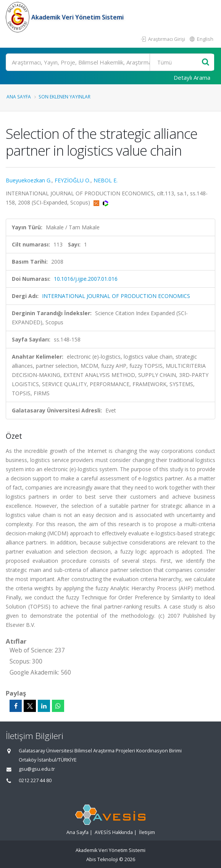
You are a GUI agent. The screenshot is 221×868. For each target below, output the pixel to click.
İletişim (147, 832)
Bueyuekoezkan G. (29, 180)
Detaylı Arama (192, 77)
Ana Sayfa (19, 97)
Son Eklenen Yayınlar (65, 97)
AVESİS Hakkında (114, 832)
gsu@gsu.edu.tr (37, 769)
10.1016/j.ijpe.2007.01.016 (86, 279)
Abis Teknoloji (102, 859)
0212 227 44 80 (35, 780)
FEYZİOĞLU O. (73, 180)
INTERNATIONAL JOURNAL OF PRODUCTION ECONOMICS (116, 296)
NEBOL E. (106, 180)
